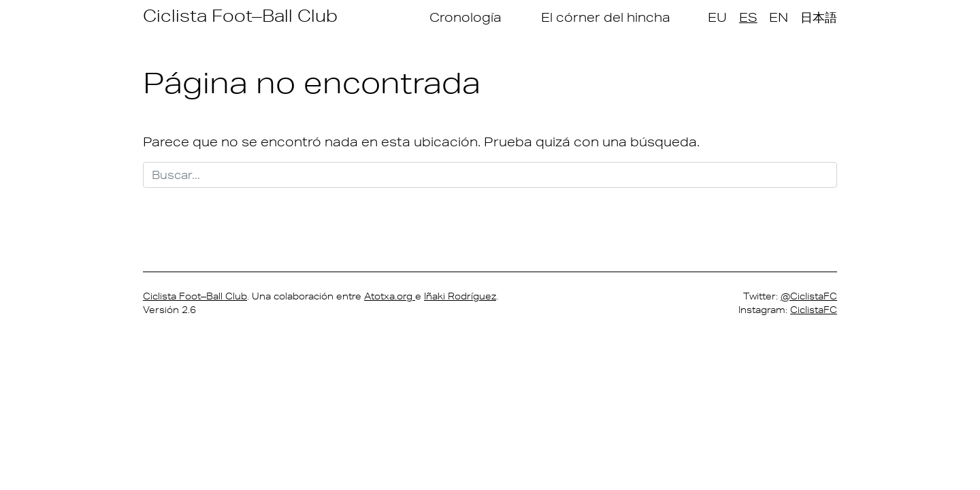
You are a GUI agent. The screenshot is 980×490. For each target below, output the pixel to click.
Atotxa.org (390, 296)
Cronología (465, 17)
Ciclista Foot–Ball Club (240, 15)
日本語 (819, 17)
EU (717, 17)
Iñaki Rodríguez (460, 296)
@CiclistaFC (809, 296)
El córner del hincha (606, 17)
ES (748, 17)
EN (779, 17)
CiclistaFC (814, 310)
